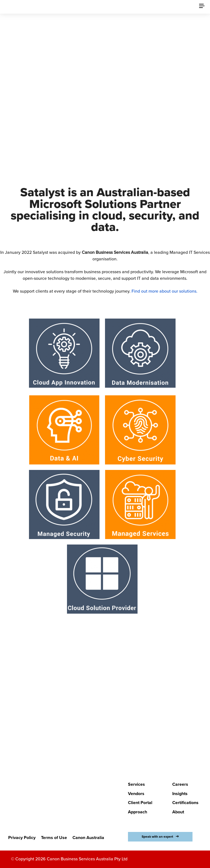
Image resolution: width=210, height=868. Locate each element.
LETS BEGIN (101, 746)
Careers (180, 784)
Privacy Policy (22, 838)
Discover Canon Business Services (101, 128)
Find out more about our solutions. (164, 291)
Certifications (185, 803)
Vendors (136, 794)
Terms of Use (54, 838)
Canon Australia (88, 838)
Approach (138, 812)
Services (136, 784)
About (178, 812)
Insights (180, 794)
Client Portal (140, 803)
